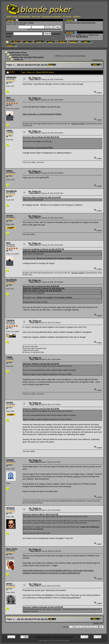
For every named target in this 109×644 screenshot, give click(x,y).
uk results (67, 17)
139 (30, 65)
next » (101, 60)
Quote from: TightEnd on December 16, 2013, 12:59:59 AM (43, 607)
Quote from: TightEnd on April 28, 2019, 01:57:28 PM (41, 364)
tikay (8, 98)
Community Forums (20, 55)
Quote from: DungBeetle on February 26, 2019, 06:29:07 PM (43, 249)
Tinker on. (19, 60)
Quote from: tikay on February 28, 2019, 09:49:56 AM (41, 286)
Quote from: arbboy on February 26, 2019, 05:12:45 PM (42, 197)
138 (26, 65)
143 (46, 65)
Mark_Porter (12, 549)
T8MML (9, 131)
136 (19, 65)
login (25, 23)
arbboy (9, 171)
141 (38, 65)
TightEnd (10, 320)
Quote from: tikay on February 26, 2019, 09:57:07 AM (41, 137)
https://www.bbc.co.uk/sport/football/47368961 (42, 114)
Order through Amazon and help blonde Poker (81, 23)
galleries (77, 17)
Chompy (10, 460)
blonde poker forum (18, 53)
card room (36, 17)
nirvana (10, 216)
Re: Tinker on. (35, 78)
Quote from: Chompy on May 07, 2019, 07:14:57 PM (40, 514)
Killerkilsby (11, 77)
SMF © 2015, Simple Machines (63, 637)
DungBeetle (11, 191)
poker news (12, 17)
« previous (95, 60)
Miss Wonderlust (82, 37)
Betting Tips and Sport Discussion (28, 57)
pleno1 (9, 584)
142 (42, 65)
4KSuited (10, 508)
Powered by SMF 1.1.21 (44, 637)
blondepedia (24, 17)
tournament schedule (52, 17)
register (31, 23)
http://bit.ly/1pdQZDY (78, 124)
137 (22, 65)
